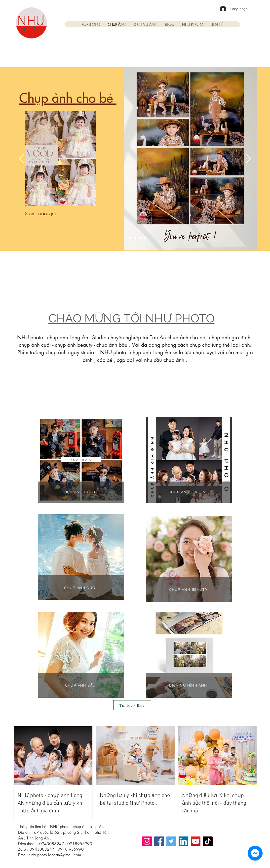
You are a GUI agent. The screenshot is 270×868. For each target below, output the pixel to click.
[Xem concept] (43, 213)
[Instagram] (147, 841)
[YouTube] (196, 841)
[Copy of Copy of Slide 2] (145, 238)
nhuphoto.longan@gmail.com (56, 855)
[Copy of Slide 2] (140, 238)
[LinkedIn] (183, 841)
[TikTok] (208, 841)
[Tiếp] (248, 159)
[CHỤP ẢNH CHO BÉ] (81, 492)
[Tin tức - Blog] (132, 705)
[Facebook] (159, 841)
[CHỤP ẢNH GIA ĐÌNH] (189, 492)
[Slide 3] (135, 238)
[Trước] (22, 159)
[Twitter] (171, 841)
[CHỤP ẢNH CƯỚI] (81, 588)
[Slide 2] (130, 238)
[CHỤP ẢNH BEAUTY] (189, 590)
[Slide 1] (125, 238)
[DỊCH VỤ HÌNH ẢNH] (189, 685)
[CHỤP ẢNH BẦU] (81, 685)
